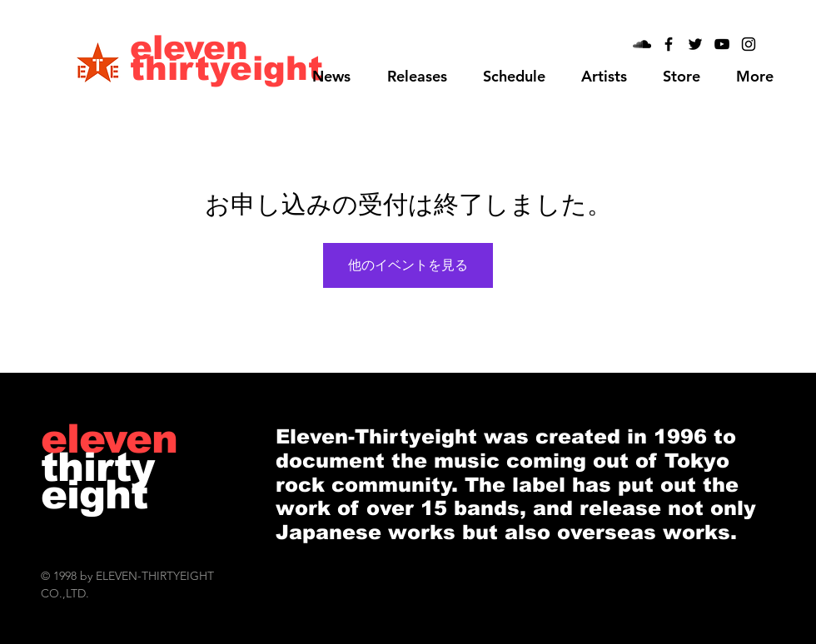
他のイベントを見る (408, 265)
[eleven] (190, 47)
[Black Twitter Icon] (695, 44)
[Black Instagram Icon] (749, 44)
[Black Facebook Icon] (669, 44)
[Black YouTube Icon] (722, 44)
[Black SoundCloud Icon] (642, 44)
